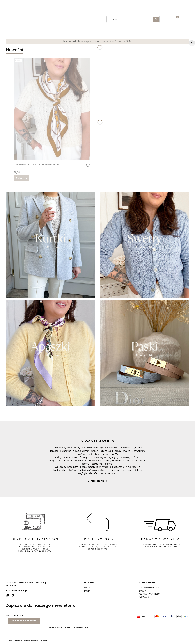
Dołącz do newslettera (24, 621)
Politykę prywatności (81, 627)
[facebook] (13, 596)
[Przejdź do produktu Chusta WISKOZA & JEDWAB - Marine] (52, 109)
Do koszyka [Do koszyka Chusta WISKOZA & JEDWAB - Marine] (21, 178)
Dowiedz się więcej (98, 481)
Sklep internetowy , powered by (27, 640)
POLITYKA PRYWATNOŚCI (149, 594)
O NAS (87, 588)
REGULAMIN (144, 597)
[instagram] (8, 596)
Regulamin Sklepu (64, 627)
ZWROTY (143, 591)
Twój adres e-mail (15, 615)
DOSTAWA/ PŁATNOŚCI (149, 588)
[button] (2, 19)
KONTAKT (88, 591)
